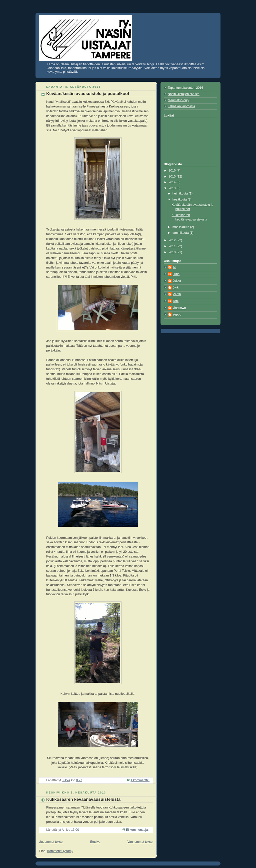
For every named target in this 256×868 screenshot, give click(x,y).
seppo (177, 314)
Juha (176, 274)
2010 (173, 252)
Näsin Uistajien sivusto (184, 94)
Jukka (177, 281)
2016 (173, 170)
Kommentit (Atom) (60, 851)
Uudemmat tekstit (51, 842)
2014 (173, 182)
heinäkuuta (181, 193)
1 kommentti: (140, 780)
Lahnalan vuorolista (181, 106)
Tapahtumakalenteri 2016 (185, 88)
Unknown (179, 308)
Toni (176, 301)
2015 (173, 176)
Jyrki (176, 287)
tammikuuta (181, 233)
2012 (173, 240)
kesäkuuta (180, 199)
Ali (174, 267)
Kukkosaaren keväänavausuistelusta (83, 799)
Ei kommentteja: (138, 830)
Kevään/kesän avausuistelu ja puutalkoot (88, 94)
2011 (173, 246)
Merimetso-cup (178, 100)
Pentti (177, 294)
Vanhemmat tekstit (140, 842)
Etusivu (95, 842)
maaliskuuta (181, 227)
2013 (173, 188)
